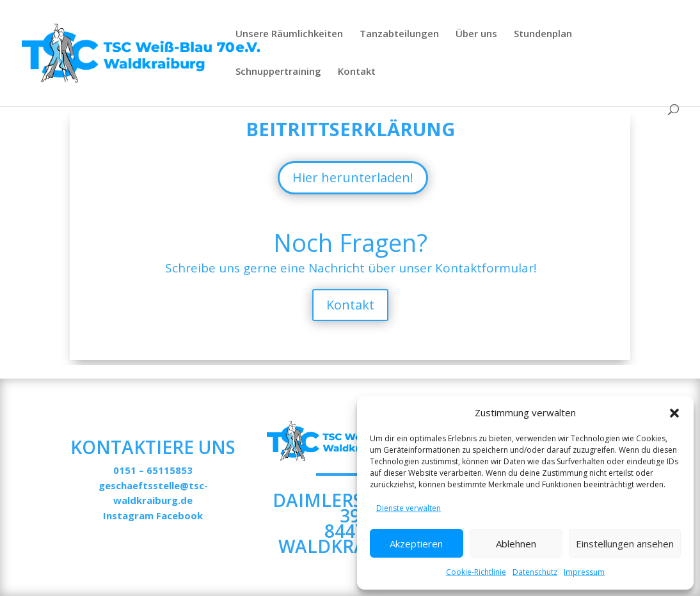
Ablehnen (516, 544)
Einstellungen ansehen (625, 544)
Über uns (476, 34)
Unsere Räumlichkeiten (289, 34)
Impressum (584, 572)
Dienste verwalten (409, 508)
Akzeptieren (416, 544)
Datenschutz (535, 572)
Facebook (179, 515)
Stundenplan (543, 34)
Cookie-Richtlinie (476, 572)
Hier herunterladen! (353, 177)
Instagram (128, 515)
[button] (674, 413)
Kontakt (357, 72)
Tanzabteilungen (399, 34)
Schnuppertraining (278, 72)
